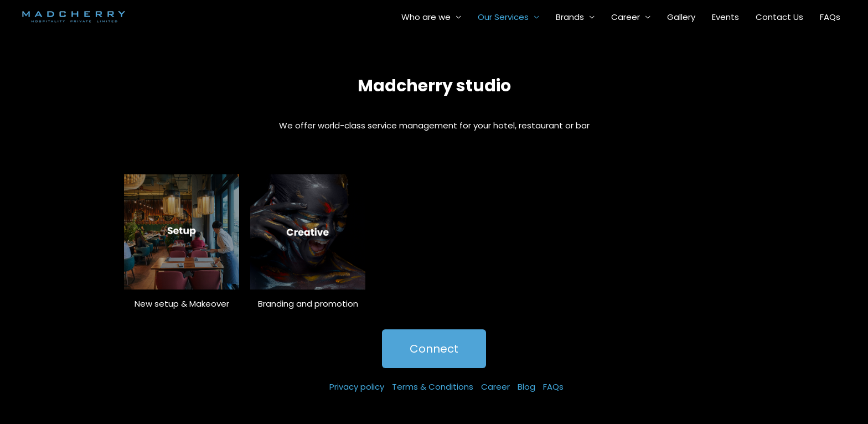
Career (626, 17)
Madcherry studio (434, 86)
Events (725, 17)
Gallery (681, 17)
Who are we (426, 17)
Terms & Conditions (433, 387)
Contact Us (779, 17)
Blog (526, 387)
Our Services (503, 17)
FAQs (830, 17)
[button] (434, 349)
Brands (570, 17)
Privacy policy (357, 387)
